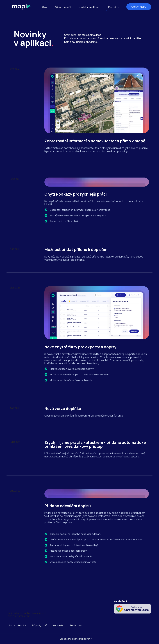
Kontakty (114, 7)
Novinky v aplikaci (89, 7)
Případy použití (64, 7)
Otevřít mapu (139, 7)
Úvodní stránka (17, 625)
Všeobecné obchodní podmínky (76, 639)
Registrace (76, 625)
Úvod (45, 7)
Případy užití (39, 625)
